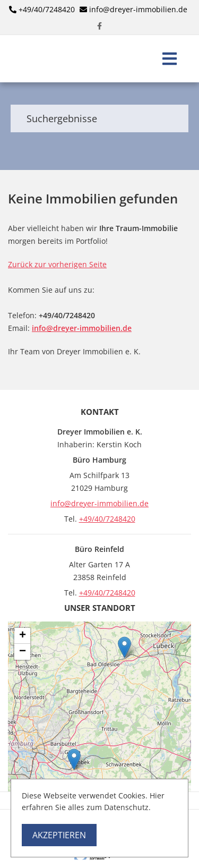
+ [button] (23, 636)
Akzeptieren (59, 835)
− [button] (23, 652)
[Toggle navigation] (170, 59)
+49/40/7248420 (47, 9)
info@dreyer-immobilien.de (138, 9)
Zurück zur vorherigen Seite (57, 264)
